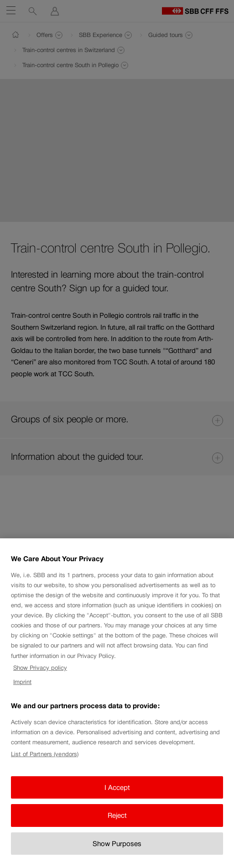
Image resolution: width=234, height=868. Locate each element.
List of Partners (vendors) (45, 760)
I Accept (117, 793)
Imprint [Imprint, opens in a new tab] (22, 687)
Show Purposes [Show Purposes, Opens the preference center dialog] (117, 849)
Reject (117, 821)
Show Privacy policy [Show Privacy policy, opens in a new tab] (40, 673)
